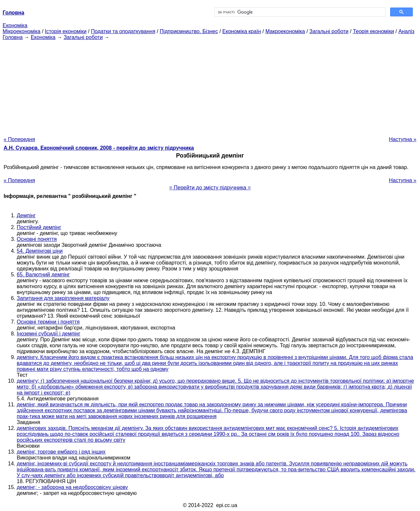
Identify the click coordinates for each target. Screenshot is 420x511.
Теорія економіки (373, 31)
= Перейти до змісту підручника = (210, 188)
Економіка (15, 25)
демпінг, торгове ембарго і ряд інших (61, 452)
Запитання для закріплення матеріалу (63, 298)
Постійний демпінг (39, 227)
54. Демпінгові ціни (40, 251)
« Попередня (19, 139)
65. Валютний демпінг (43, 275)
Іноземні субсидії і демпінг (49, 334)
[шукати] (299, 12)
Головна (13, 37)
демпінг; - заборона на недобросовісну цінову (72, 487)
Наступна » (403, 139)
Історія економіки (66, 31)
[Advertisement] (210, 86)
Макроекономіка (285, 31)
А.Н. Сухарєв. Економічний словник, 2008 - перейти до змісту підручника (99, 148)
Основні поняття (37, 239)
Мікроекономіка (21, 31)
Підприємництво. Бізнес (189, 31)
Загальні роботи (329, 31)
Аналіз (406, 31)
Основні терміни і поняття (48, 322)
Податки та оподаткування (123, 31)
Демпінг (26, 215)
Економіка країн (242, 31)
